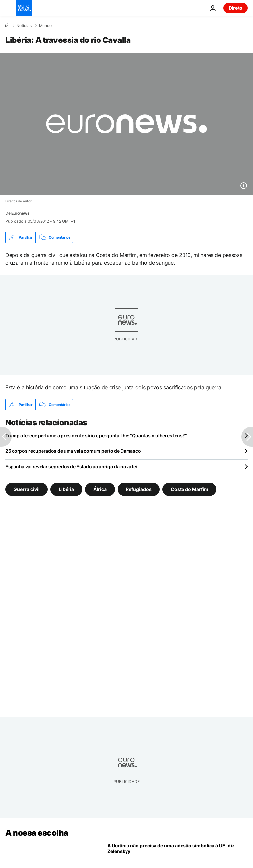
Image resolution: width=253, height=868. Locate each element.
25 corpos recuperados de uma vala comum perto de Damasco (73, 451)
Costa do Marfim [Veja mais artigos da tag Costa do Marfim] (189, 489)
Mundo (45, 26)
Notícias (24, 26)
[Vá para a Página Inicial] (24, 8)
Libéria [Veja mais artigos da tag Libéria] (66, 489)
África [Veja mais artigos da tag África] (100, 489)
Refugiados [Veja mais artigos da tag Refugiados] (139, 489)
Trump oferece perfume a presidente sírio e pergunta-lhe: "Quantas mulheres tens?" (96, 435)
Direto (236, 8)
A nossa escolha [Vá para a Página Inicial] (37, 833)
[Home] (7, 25)
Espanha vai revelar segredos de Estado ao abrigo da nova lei (71, 466)
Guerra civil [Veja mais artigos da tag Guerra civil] (27, 489)
